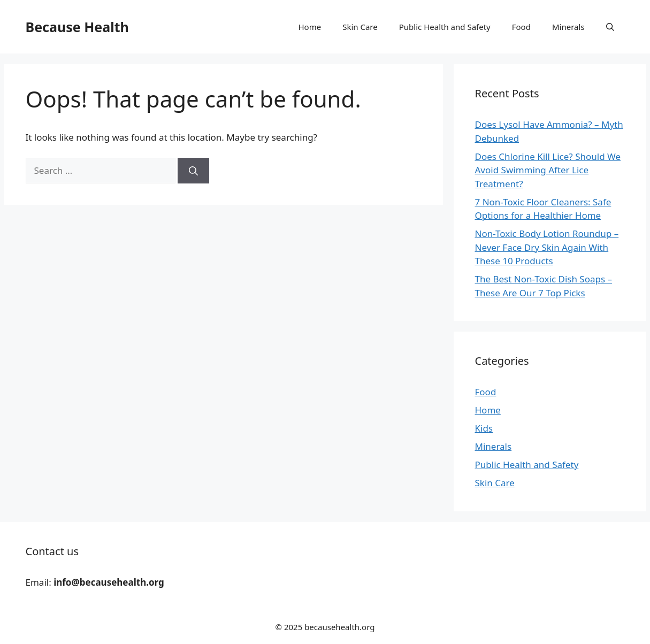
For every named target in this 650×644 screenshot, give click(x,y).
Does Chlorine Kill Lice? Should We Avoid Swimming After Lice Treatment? (548, 170)
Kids (484, 428)
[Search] (193, 171)
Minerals (568, 27)
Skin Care (360, 27)
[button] (610, 27)
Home (310, 27)
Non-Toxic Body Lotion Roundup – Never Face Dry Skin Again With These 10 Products (547, 247)
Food (521, 27)
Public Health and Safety (445, 27)
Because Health (77, 27)
